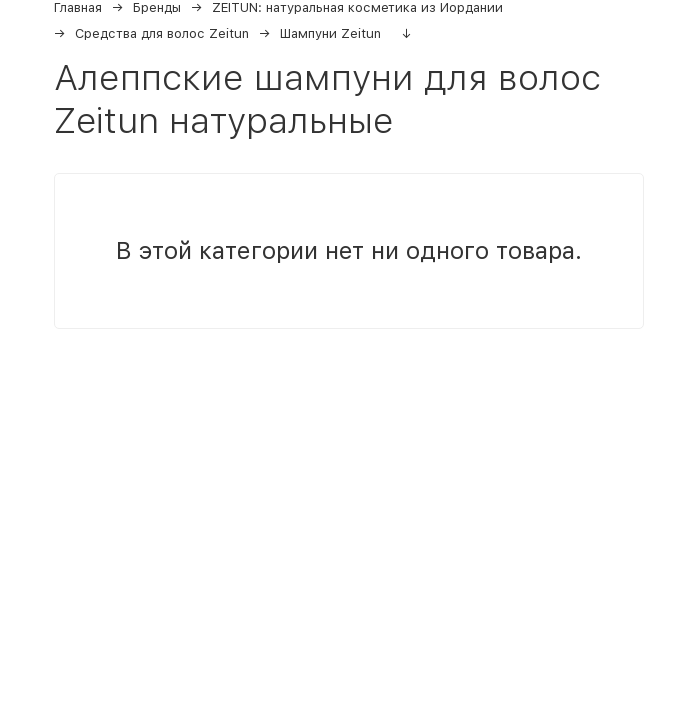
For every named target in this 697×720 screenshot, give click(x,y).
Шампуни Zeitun (330, 33)
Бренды (157, 7)
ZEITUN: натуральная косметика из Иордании (357, 7)
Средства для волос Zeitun (162, 33)
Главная (78, 7)
